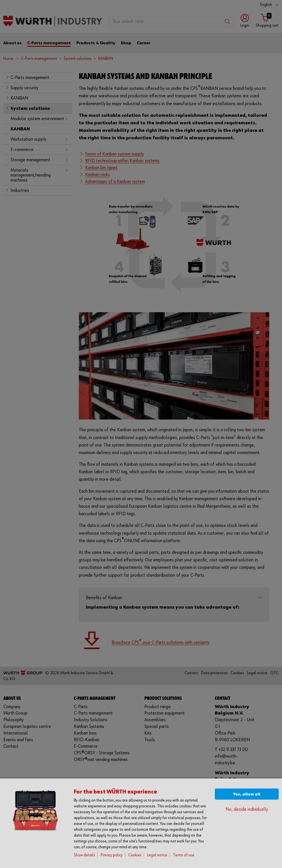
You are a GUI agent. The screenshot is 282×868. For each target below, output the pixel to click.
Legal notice (157, 855)
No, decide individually (247, 809)
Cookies (135, 855)
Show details (85, 855)
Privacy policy (112, 855)
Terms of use (184, 855)
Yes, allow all (247, 794)
